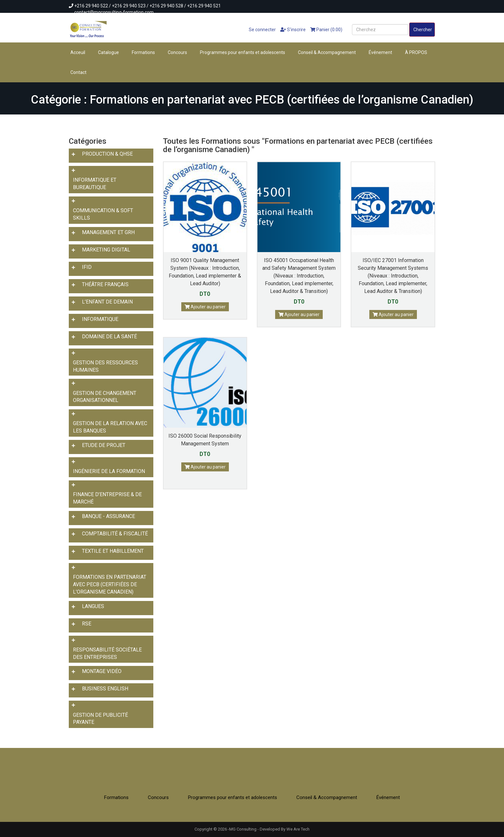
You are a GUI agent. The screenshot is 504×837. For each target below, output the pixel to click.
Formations (143, 52)
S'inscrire (293, 30)
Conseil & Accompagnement (327, 52)
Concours (177, 52)
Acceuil (78, 52)
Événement (380, 52)
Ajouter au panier (205, 307)
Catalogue (108, 52)
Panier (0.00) (326, 30)
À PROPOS (416, 52)
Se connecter (260, 30)
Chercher (423, 30)
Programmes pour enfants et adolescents (243, 52)
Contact (78, 72)
